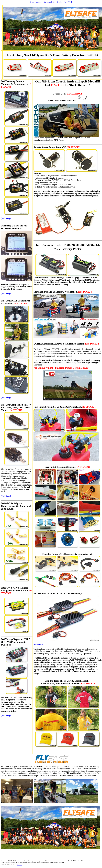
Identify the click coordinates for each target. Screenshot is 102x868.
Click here (19, 865)
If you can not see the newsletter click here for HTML (51, 2)
